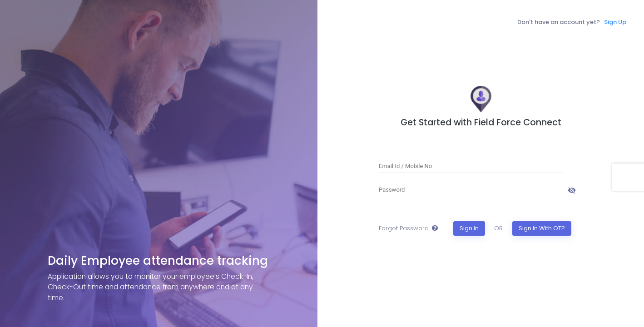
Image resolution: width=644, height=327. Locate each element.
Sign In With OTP (542, 228)
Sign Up (615, 22)
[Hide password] (572, 189)
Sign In (469, 228)
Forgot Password (404, 228)
